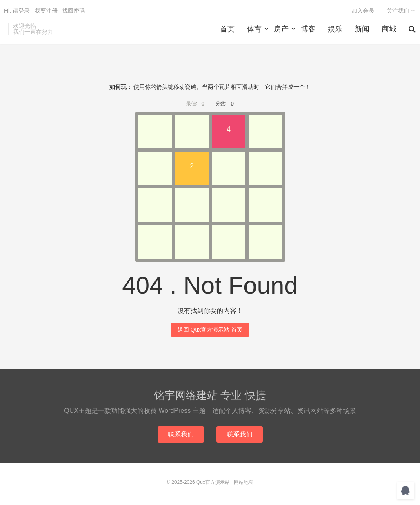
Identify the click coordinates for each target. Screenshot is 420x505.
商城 (389, 29)
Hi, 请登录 (17, 11)
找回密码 (73, 11)
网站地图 (244, 482)
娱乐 (335, 29)
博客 (308, 29)
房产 (281, 29)
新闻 (362, 29)
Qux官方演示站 (213, 482)
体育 (254, 29)
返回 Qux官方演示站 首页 (210, 330)
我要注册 (46, 11)
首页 (227, 29)
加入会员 (363, 11)
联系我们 (181, 434)
